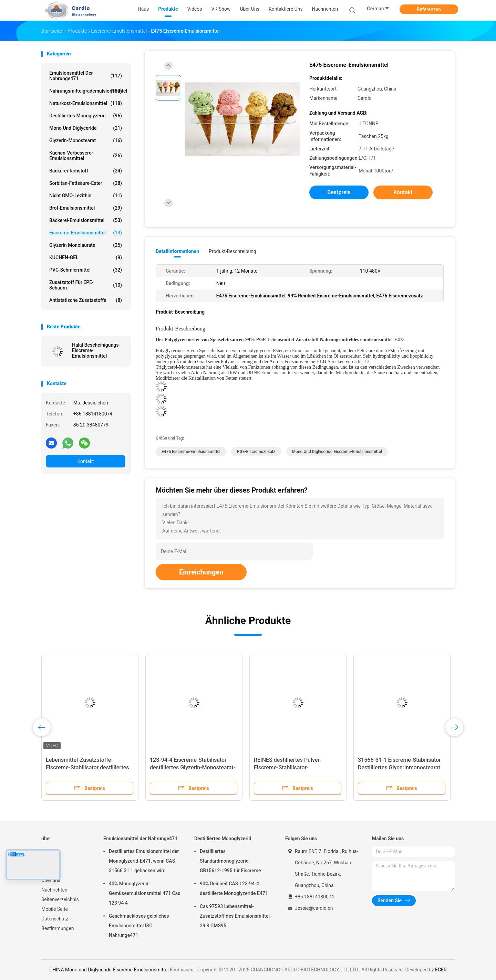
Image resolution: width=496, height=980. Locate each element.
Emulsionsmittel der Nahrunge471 (86, 76)
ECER (441, 970)
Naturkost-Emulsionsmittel (86, 103)
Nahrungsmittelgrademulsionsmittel (87, 91)
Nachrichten (54, 890)
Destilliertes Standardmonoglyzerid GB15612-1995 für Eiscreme (230, 861)
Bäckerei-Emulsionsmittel (86, 220)
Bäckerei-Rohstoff (86, 171)
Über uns (51, 880)
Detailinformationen (177, 251)
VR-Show (51, 871)
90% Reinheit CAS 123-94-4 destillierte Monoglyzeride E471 (234, 888)
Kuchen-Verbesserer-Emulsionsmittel (86, 156)
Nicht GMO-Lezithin (86, 196)
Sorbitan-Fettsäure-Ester (86, 183)
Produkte (51, 861)
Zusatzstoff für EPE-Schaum (86, 285)
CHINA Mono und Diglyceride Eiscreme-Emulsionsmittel (109, 970)
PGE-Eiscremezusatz (256, 452)
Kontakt (85, 461)
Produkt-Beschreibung (232, 251)
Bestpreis (339, 192)
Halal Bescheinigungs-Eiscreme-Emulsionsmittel (96, 350)
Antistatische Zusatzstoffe (86, 300)
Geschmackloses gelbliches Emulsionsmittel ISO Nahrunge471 (139, 926)
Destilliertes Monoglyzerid (86, 116)
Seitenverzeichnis (60, 899)
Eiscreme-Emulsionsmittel (86, 233)
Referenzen (429, 9)
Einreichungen (201, 572)
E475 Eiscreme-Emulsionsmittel (191, 452)
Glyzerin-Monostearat (86, 140)
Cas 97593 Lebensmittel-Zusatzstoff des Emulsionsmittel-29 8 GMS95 (236, 916)
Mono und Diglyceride (86, 128)
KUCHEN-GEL (86, 257)
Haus (47, 851)
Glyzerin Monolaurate (86, 245)
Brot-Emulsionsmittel (86, 208)
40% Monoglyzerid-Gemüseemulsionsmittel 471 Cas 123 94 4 (144, 893)
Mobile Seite (55, 909)
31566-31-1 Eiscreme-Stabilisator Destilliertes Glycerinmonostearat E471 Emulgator (399, 767)
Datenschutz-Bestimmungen (58, 924)
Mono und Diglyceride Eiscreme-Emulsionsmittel (337, 452)
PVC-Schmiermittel (86, 270)
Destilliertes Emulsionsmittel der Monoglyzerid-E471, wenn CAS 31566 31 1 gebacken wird (144, 861)
